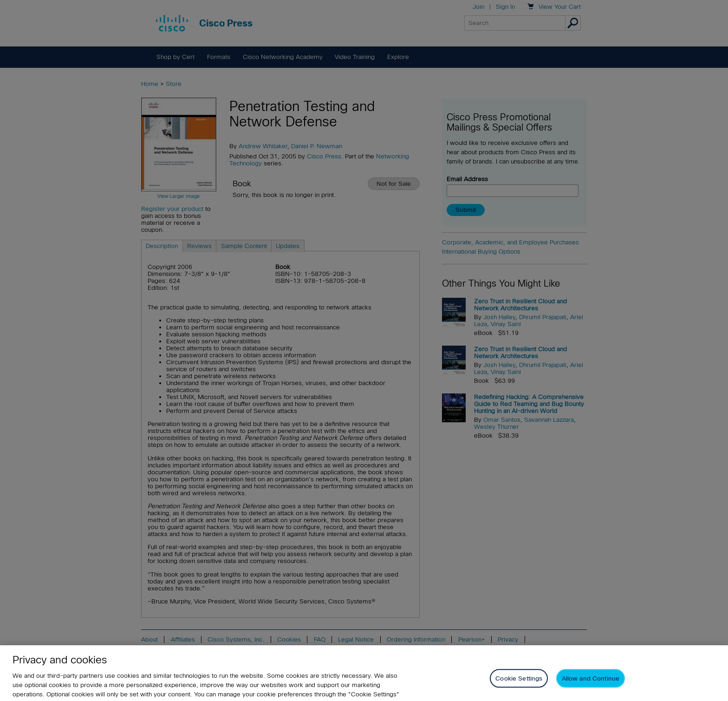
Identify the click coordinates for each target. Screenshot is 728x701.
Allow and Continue (591, 688)
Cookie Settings (519, 688)
